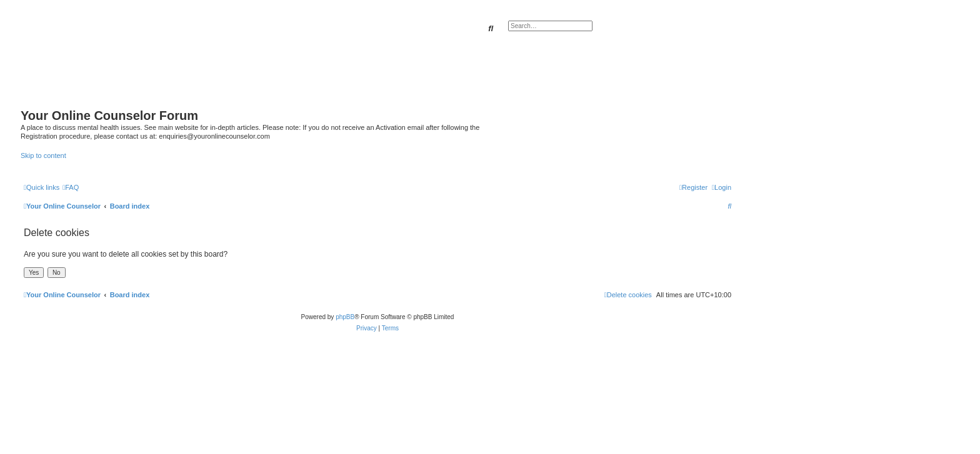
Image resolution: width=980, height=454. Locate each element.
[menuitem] (71, 187)
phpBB (345, 317)
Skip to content (43, 155)
